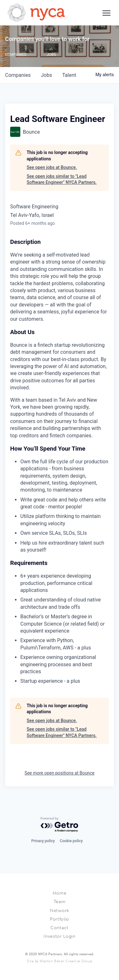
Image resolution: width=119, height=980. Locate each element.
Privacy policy (43, 841)
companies (18, 75)
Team (60, 902)
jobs (46, 75)
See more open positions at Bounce (59, 773)
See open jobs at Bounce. (52, 167)
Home (60, 893)
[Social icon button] (106, 13)
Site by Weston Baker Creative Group (60, 961)
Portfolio (60, 919)
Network (60, 911)
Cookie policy (71, 841)
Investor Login (60, 936)
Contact (60, 928)
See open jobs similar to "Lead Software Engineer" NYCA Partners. (62, 179)
